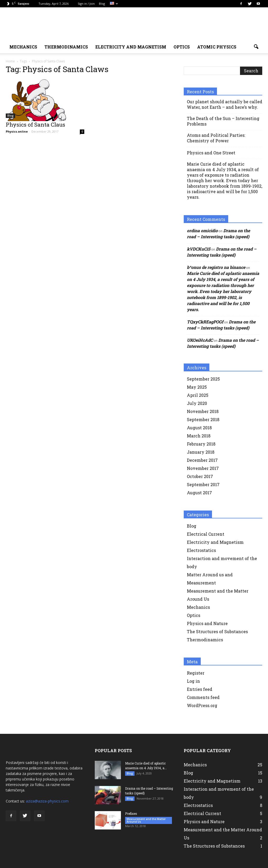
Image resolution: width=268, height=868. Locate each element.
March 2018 (199, 436)
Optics (182, 47)
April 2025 (198, 395)
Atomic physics (217, 47)
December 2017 (202, 460)
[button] (256, 47)
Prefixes (131, 813)
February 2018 (201, 444)
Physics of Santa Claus (35, 124)
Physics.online (17, 131)
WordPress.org (202, 705)
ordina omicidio (202, 230)
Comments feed (203, 697)
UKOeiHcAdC (200, 340)
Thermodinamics (66, 47)
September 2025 (203, 379)
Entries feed (200, 689)
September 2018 (203, 419)
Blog (102, 4)
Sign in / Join (86, 4)
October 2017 (200, 476)
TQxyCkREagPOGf (205, 322)
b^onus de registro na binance (216, 267)
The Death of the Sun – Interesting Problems (223, 121)
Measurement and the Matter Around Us (146, 820)
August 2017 (199, 493)
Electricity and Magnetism (215, 542)
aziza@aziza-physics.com (47, 801)
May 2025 (197, 387)
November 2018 (203, 411)
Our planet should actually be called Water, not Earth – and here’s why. (225, 104)
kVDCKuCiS (199, 249)
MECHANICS (23, 47)
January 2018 (201, 452)
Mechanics (198, 607)
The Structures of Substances (217, 631)
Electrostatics (201, 550)
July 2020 (197, 403)
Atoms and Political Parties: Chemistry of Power (216, 138)
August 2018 (199, 428)
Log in (193, 681)
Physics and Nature (207, 623)
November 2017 (203, 468)
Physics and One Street (211, 153)
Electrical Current (206, 534)
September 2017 (203, 484)
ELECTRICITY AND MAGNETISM (131, 47)
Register (196, 673)
